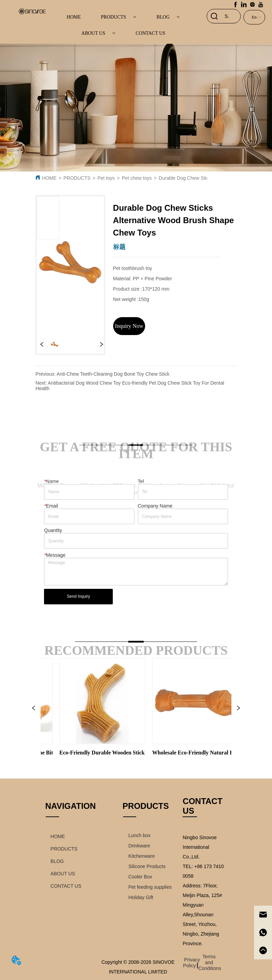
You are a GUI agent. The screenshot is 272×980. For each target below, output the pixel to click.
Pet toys (106, 178)
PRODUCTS (119, 17)
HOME (74, 17)
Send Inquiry (79, 596)
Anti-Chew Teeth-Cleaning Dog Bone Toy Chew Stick (113, 374)
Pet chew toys (137, 178)
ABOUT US (99, 33)
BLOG (168, 17)
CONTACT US (150, 33)
